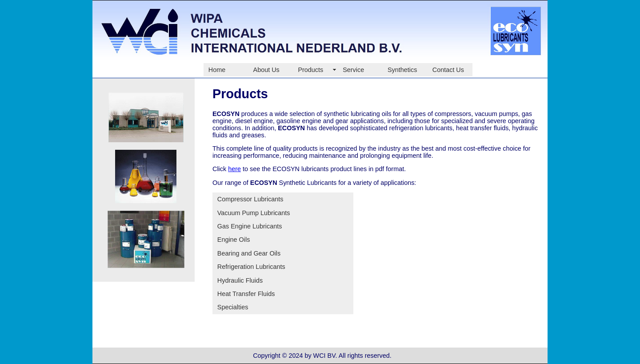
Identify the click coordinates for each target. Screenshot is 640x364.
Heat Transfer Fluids (246, 294)
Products (310, 70)
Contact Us (448, 70)
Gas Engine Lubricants (250, 226)
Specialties (233, 307)
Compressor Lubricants (250, 199)
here (234, 169)
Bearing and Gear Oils (249, 253)
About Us (266, 70)
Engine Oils (234, 240)
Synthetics (402, 70)
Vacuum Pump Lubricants (254, 213)
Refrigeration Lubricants (251, 267)
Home (217, 70)
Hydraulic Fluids (240, 280)
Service (353, 70)
